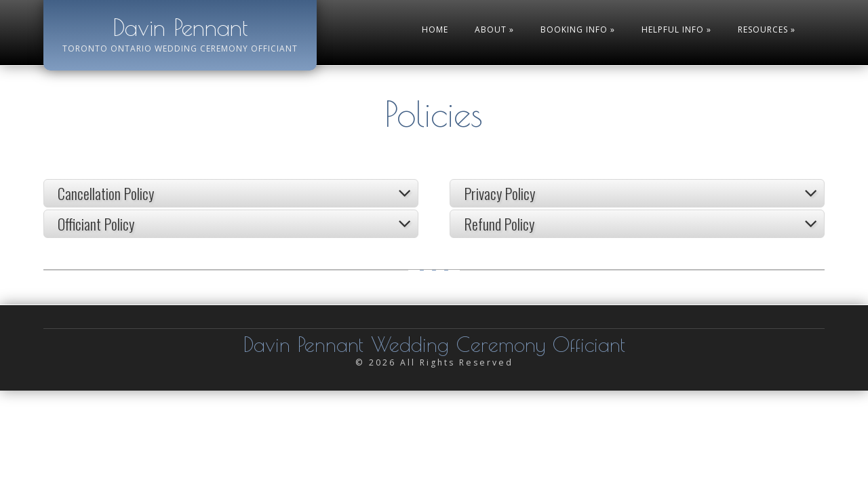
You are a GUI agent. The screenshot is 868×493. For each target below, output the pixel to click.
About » (494, 29)
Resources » (767, 29)
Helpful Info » (676, 29)
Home (435, 29)
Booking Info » (578, 29)
